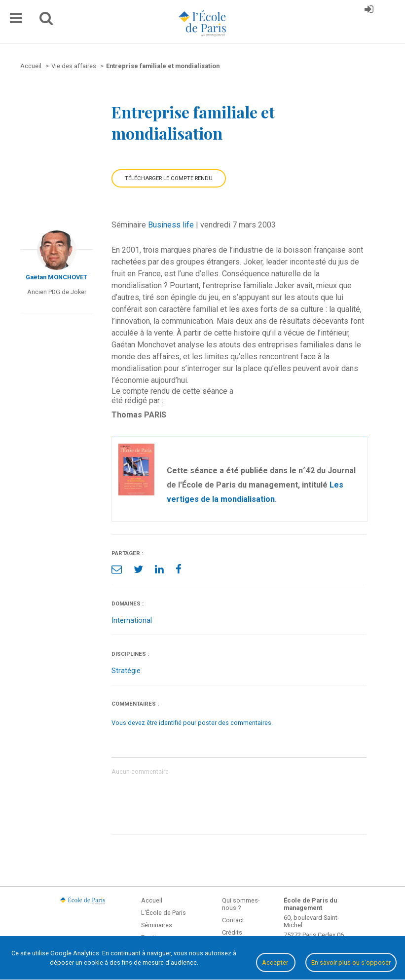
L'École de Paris (164, 913)
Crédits (232, 932)
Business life (171, 225)
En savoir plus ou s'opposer (351, 962)
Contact (233, 920)
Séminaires (157, 925)
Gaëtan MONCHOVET (56, 277)
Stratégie (126, 671)
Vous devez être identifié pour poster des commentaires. (192, 723)
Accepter (276, 962)
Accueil (152, 900)
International (132, 621)
